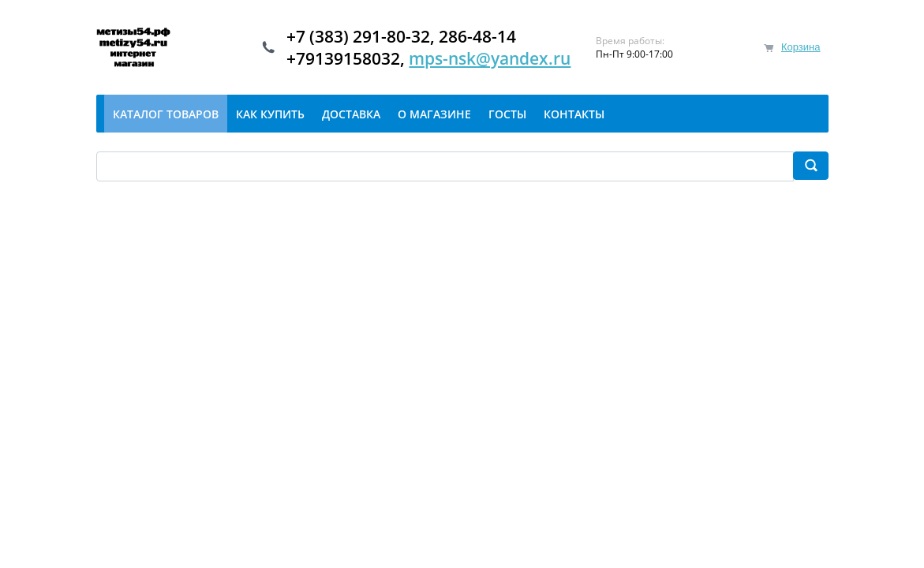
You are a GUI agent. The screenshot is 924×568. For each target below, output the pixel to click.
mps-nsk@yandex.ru (490, 58)
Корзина (801, 47)
